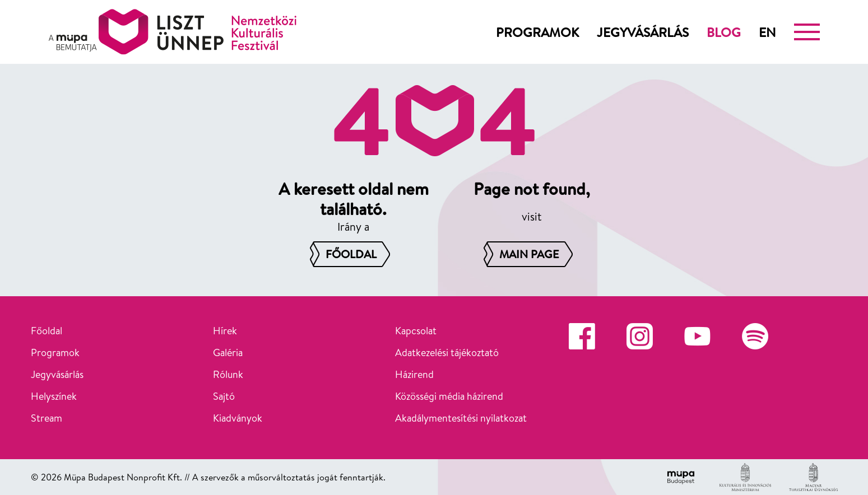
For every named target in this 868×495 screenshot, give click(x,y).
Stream (47, 418)
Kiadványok (238, 418)
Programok (537, 32)
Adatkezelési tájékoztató (447, 352)
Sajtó (224, 396)
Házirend (414, 374)
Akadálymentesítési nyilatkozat (461, 418)
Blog (724, 32)
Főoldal (47, 331)
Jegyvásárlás (643, 32)
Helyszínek (54, 396)
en (767, 32)
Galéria (228, 352)
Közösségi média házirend (449, 396)
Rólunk (228, 374)
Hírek (225, 331)
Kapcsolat (416, 331)
